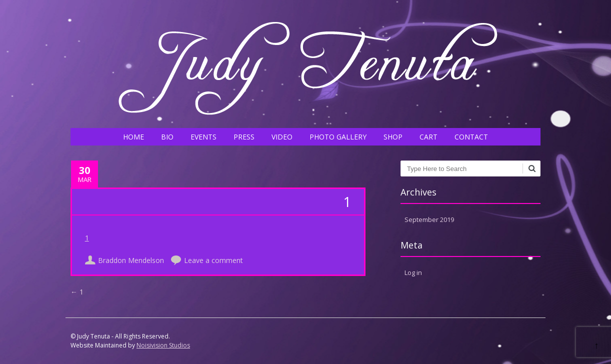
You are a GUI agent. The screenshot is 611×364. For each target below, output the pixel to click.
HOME (133, 137)
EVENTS (203, 137)
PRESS (244, 137)
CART (428, 137)
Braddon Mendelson (131, 260)
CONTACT (471, 137)
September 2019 (429, 219)
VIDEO (282, 137)
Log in (413, 272)
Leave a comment (213, 260)
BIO (167, 137)
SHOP (393, 137)
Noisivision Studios (163, 345)
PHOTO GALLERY (338, 137)
